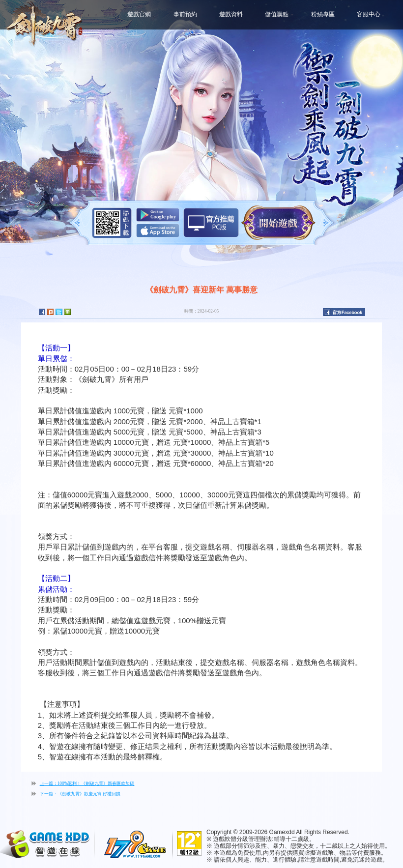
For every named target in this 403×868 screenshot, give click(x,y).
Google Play (158, 215)
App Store (158, 231)
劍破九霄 (44, 25)
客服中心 (369, 14)
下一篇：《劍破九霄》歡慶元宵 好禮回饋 (80, 794)
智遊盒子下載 (211, 223)
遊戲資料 (231, 14)
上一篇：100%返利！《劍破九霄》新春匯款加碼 (87, 783)
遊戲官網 (139, 14)
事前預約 (185, 14)
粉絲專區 (323, 14)
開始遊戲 (278, 223)
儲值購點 (277, 14)
